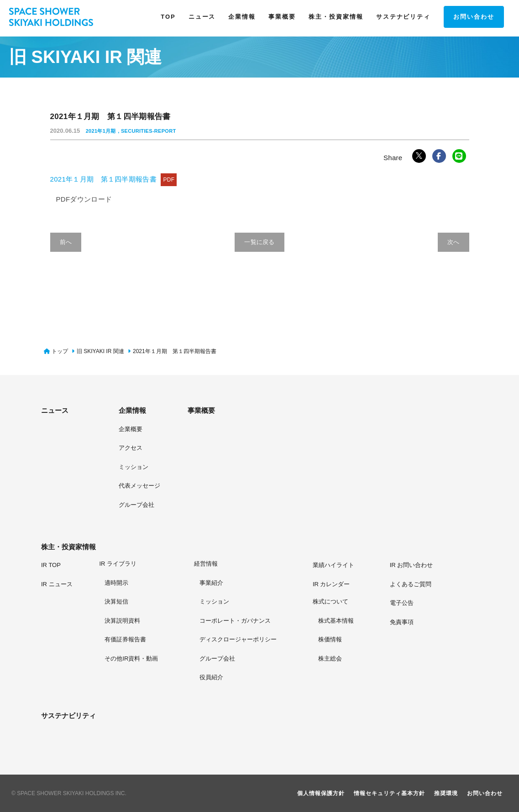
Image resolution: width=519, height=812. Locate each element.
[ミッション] (134, 467)
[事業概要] (217, 411)
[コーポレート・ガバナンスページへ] (238, 620)
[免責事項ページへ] (402, 622)
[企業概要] (131, 429)
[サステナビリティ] (71, 716)
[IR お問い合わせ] (412, 565)
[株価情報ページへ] (336, 639)
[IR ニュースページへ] (57, 584)
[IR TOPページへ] (51, 565)
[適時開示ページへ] (131, 583)
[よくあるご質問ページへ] (411, 584)
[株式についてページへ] (338, 602)
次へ (453, 242)
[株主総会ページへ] (336, 658)
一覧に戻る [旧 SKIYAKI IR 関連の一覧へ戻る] (259, 242)
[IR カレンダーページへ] (331, 584)
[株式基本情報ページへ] (336, 620)
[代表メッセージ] (139, 485)
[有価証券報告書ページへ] (131, 639)
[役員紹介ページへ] (238, 677)
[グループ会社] (136, 505)
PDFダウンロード (84, 199)
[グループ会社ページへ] (238, 658)
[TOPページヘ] (168, 17)
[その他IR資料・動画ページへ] (131, 658)
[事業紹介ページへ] (238, 583)
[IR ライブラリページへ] (133, 564)
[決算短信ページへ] (131, 601)
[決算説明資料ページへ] (131, 620)
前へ (66, 242)
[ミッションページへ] (238, 601)
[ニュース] (71, 411)
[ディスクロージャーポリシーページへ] (238, 639)
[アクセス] (131, 448)
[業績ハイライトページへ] (333, 565)
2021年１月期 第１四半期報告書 (114, 179)
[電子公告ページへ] (402, 603)
